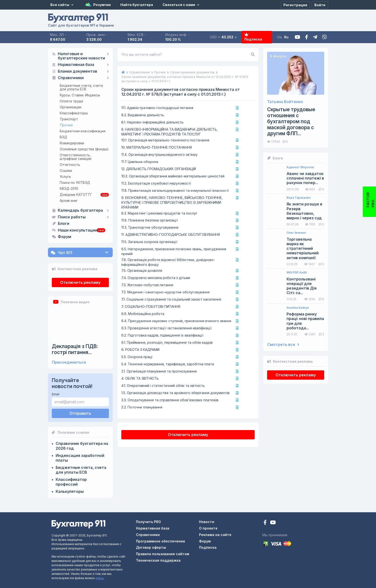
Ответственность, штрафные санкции (76, 157)
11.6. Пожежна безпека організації (150, 220)
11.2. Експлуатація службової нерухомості (156, 183)
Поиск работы (72, 217)
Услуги (65, 177)
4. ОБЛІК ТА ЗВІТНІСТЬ (140, 378)
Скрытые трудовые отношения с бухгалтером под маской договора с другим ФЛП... (291, 122)
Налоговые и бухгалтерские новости (81, 56)
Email (56, 394)
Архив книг (69, 201)
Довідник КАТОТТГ (76, 195)
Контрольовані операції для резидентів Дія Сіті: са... (302, 286)
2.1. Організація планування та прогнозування (159, 371)
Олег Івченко (296, 233)
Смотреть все (283, 345)
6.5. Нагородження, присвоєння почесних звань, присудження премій (174, 251)
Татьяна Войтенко (285, 102)
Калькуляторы (70, 491)
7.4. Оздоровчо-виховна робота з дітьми (156, 278)
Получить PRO (148, 522)
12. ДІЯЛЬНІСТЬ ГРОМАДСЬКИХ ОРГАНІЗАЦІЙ (159, 169)
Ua (279, 37)
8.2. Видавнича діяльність (143, 115)
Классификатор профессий (71, 482)
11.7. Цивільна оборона (140, 162)
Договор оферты (151, 547)
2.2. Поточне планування (142, 407)
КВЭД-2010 (69, 189)
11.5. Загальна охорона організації (149, 242)
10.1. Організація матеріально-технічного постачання (165, 140)
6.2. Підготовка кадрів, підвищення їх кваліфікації (162, 335)
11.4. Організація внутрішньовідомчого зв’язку (159, 154)
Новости (207, 522)
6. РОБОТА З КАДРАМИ (140, 350)
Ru (286, 37)
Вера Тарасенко (299, 198)
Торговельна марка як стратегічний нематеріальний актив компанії (303, 249)
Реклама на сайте (215, 535)
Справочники (71, 78)
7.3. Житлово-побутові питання (147, 285)
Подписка (253, 37)
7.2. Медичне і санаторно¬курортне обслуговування (165, 292)
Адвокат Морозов (300, 167)
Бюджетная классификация (83, 131)
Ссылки (66, 171)
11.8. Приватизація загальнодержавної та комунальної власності (175, 190)
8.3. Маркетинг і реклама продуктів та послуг (159, 213)
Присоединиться (69, 362)
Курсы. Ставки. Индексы (80, 95)
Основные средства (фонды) (84, 149)
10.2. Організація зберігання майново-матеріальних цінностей (173, 176)
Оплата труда (71, 101)
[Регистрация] (295, 5)
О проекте (208, 528)
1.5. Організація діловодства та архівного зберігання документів (175, 393)
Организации (70, 107)
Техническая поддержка (158, 560)
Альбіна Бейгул (298, 308)
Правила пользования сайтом (163, 554)
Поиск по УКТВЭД (75, 183)
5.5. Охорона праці (137, 357)
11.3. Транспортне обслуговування (150, 227)
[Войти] (320, 5)
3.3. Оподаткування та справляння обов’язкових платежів (170, 400)
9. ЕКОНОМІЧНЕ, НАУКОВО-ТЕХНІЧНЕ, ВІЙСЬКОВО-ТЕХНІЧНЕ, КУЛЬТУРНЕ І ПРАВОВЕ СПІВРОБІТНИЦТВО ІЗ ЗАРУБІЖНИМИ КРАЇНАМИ (172, 202)
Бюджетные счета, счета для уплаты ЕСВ (81, 87)
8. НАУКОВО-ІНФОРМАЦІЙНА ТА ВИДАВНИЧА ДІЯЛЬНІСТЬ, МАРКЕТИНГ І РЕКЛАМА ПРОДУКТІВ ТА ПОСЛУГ (170, 132)
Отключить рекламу (80, 282)
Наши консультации (78, 230)
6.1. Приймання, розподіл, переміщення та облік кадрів (167, 342)
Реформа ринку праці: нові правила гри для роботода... (305, 321)
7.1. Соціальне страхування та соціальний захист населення (171, 299)
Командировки (72, 143)
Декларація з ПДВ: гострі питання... (75, 349)
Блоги (64, 224)
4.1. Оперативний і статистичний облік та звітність (163, 386)
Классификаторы (74, 113)
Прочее (66, 125)
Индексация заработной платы (80, 458)
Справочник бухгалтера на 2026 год (82, 446)
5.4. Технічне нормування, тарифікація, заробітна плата (168, 364)
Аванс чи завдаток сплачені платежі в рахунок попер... (305, 178)
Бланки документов (77, 71)
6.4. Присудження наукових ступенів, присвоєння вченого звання (176, 321)
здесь (100, 578)
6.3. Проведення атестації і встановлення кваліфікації (166, 328)
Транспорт (69, 119)
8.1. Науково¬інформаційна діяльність (152, 122)
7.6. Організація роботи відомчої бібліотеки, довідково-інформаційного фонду (168, 262)
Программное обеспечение (161, 541)
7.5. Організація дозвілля (142, 271)
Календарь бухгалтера (80, 210)
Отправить (80, 413)
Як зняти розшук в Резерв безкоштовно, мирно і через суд (304, 211)
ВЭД (63, 137)
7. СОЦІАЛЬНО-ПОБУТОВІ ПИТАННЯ (151, 306)
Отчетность (70, 165)
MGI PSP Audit (297, 273)
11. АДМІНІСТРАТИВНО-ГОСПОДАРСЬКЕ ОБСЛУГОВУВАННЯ (171, 235)
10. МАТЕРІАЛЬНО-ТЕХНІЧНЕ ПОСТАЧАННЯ (157, 147)
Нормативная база (76, 65)
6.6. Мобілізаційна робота (143, 314)
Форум (65, 237)
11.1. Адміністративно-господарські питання (157, 108)
